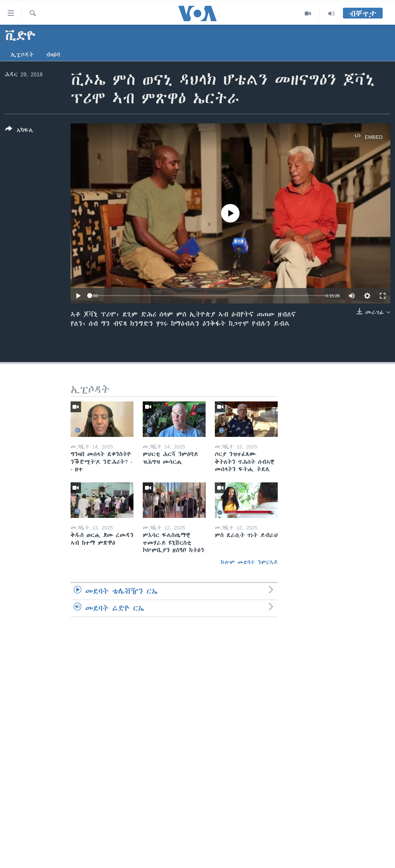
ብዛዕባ (53, 55)
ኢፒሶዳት (22, 55)
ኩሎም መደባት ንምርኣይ (249, 562)
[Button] (19, 131)
